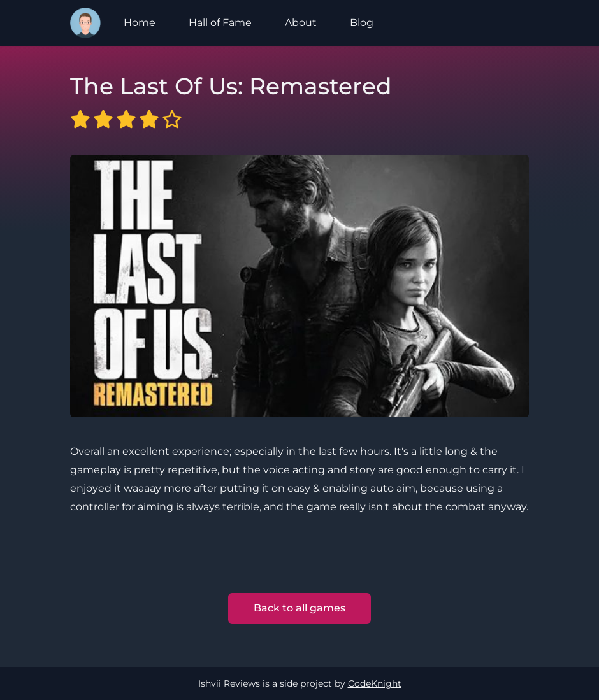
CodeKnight (375, 683)
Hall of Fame (220, 23)
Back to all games (299, 608)
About (301, 23)
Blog (362, 23)
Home (140, 23)
